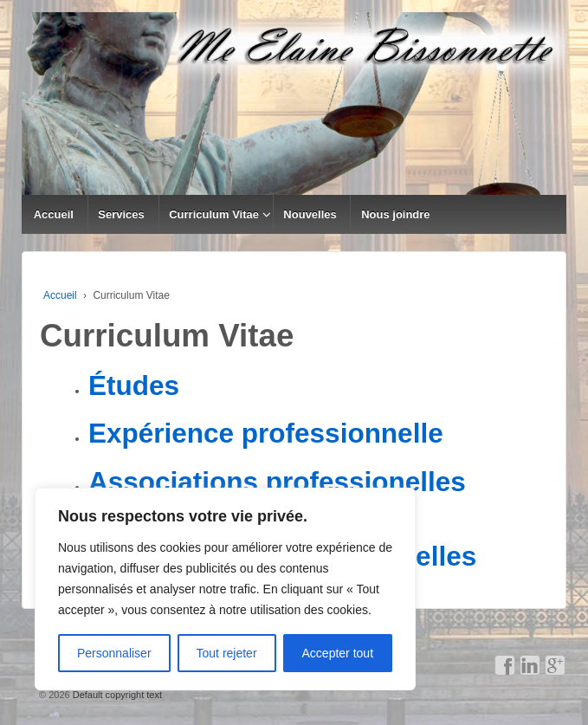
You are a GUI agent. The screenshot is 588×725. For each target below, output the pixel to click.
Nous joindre (395, 214)
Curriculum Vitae (214, 214)
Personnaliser (114, 653)
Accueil (54, 214)
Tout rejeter (227, 653)
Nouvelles (310, 214)
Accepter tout (338, 653)
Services (121, 214)
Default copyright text (116, 695)
